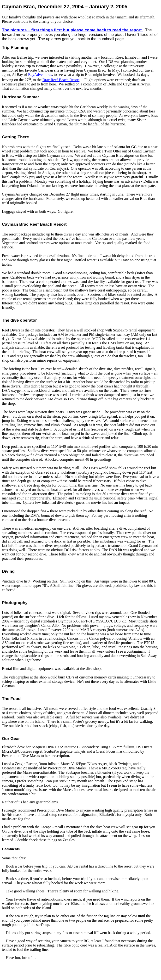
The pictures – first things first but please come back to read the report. (72, 30)
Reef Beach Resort (61, 80)
